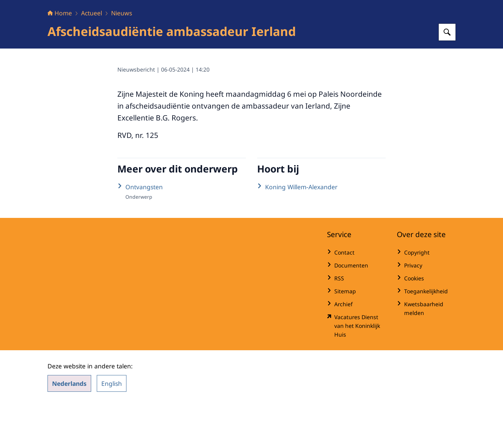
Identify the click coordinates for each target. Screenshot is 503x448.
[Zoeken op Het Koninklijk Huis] (447, 76)
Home (60, 57)
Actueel (92, 57)
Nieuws (122, 57)
